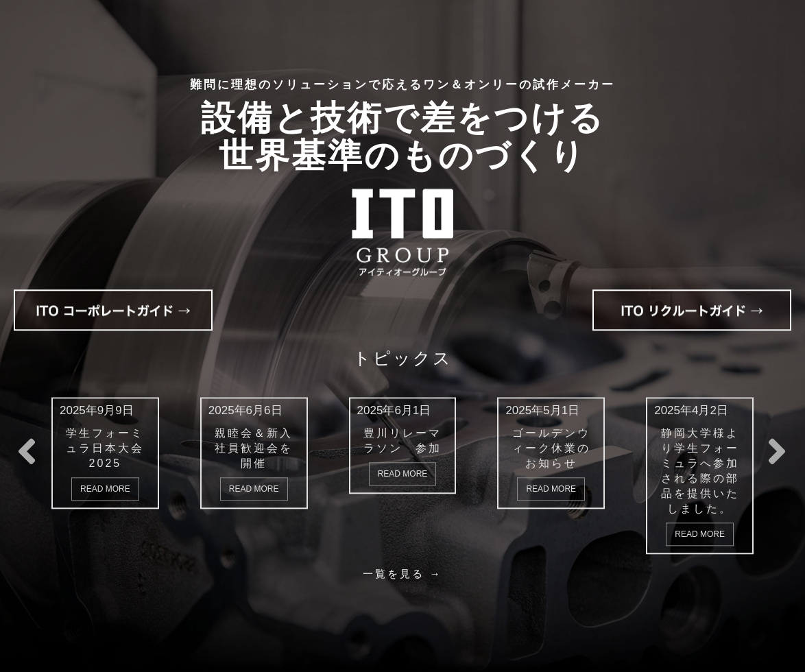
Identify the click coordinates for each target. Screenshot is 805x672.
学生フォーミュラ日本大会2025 (105, 447)
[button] (778, 464)
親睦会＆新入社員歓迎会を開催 (254, 447)
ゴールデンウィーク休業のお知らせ (551, 447)
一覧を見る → (402, 573)
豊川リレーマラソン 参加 (402, 440)
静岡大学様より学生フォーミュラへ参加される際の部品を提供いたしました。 (700, 470)
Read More (105, 488)
